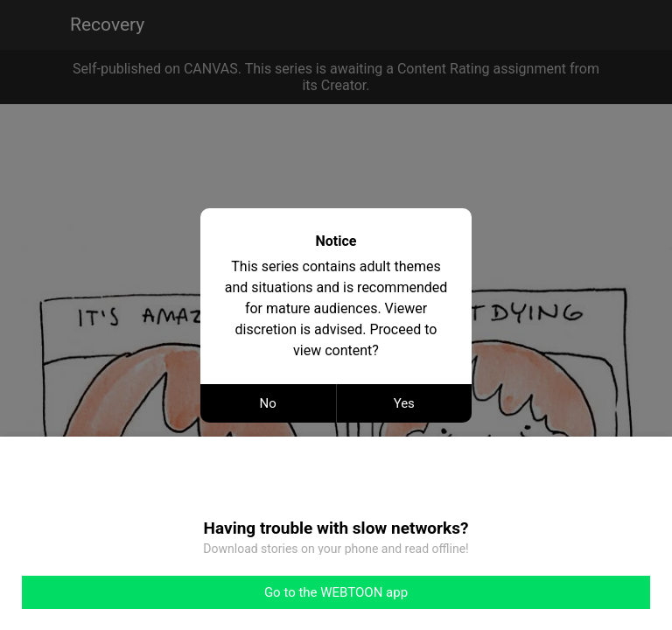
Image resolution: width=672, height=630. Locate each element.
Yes (404, 403)
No (268, 403)
